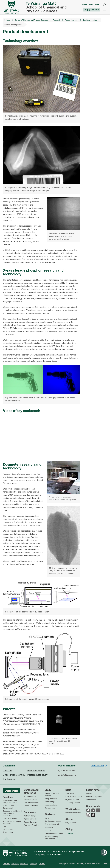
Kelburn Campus (31, 816)
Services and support (53, 821)
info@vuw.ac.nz (69, 775)
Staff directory (30, 796)
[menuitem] (6, 864)
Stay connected (72, 823)
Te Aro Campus (30, 822)
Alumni (69, 819)
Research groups (72, 20)
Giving (69, 829)
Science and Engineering (8, 831)
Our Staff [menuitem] (8, 771)
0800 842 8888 (54, 855)
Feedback (24, 864)
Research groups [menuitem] (36, 771)
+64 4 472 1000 (59, 852)
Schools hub (50, 808)
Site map (15, 864)
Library (47, 818)
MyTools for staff (72, 800)
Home (8, 20)
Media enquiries (30, 799)
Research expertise (94, 796)
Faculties (8, 797)
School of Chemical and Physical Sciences (31, 20)
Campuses (30, 812)
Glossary (34, 864)
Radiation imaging (90, 20)
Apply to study (92, 9)
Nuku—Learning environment (51, 837)
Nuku (91, 5)
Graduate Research (11, 819)
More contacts (98, 766)
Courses (48, 830)
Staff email (70, 793)
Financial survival (52, 824)
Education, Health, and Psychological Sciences (12, 814)
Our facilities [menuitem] (9, 779)
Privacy (42, 864)
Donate (70, 834)
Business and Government (8, 807)
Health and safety (31, 806)
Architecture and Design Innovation (10, 802)
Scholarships (50, 802)
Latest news (93, 790)
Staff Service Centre (74, 796)
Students (50, 814)
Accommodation (51, 805)
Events (89, 793)
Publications (91, 800)
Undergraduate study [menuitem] (14, 775)
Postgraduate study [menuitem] (37, 775)
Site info (6, 864)
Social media (93, 806)
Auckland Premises (32, 825)
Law (5, 827)
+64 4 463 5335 (69, 770)
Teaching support (73, 803)
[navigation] (105, 9)
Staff (97, 5)
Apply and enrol (51, 799)
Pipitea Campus (30, 819)
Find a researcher (31, 803)
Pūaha (84, 5)
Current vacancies (73, 813)
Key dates (49, 827)
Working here (73, 809)
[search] (105, 5)
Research (57, 20)
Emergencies (12, 791)
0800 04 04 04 (42, 852)
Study (48, 790)
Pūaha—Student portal (54, 833)
